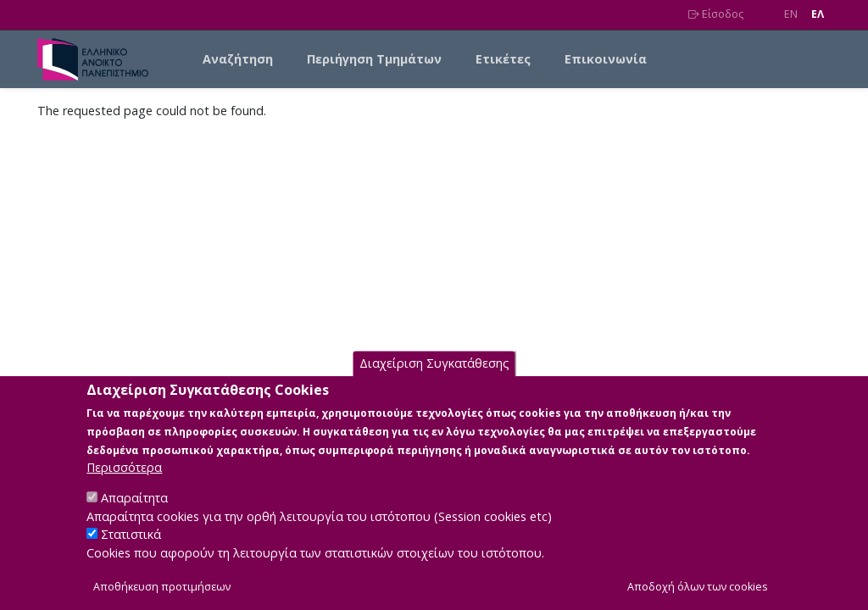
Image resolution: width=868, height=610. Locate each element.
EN (791, 14)
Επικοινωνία (606, 59)
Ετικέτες (503, 59)
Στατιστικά (131, 555)
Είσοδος (716, 14)
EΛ (818, 14)
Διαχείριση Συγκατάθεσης (434, 384)
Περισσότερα (124, 488)
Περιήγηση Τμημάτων (374, 59)
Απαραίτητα (134, 519)
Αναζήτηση (238, 59)
